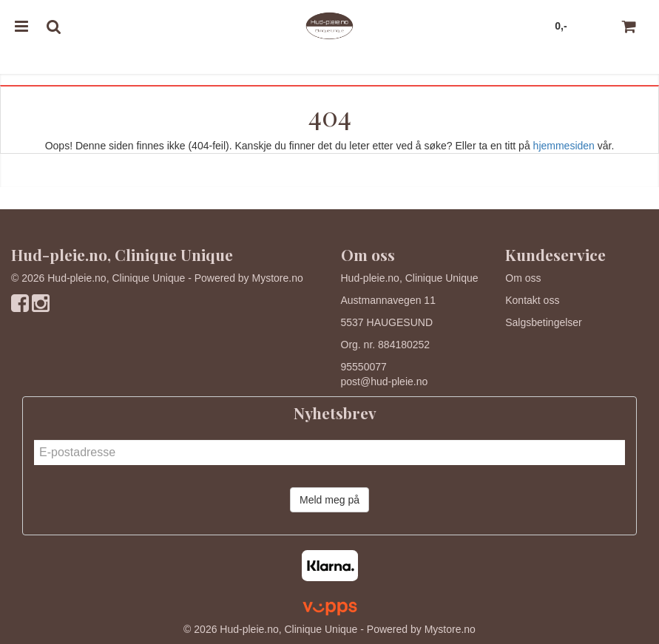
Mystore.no (278, 278)
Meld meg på (329, 500)
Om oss (523, 278)
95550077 (364, 367)
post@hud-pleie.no (385, 382)
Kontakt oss (532, 300)
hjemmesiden (564, 146)
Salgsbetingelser (544, 322)
